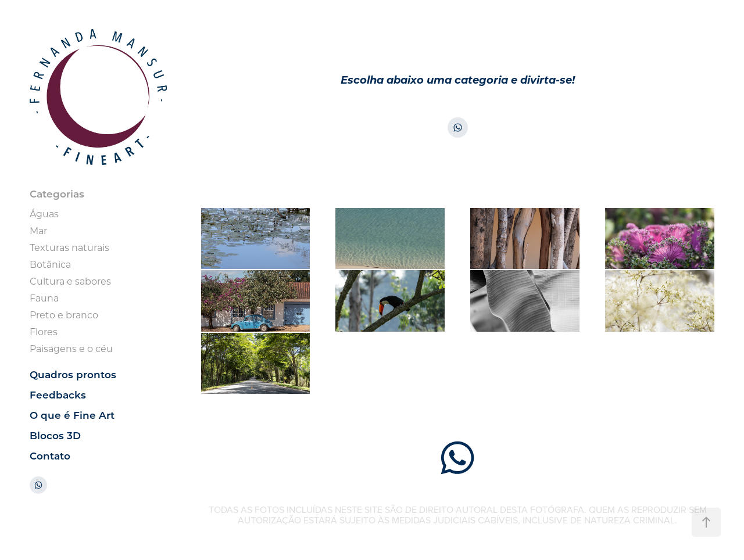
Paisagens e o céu (71, 348)
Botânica (50, 264)
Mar (38, 230)
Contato (50, 456)
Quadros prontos (73, 374)
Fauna (44, 298)
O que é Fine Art (72, 415)
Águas (44, 213)
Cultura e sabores (70, 281)
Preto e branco (64, 315)
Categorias (57, 194)
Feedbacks (58, 395)
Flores (44, 331)
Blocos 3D (55, 435)
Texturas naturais (69, 247)
